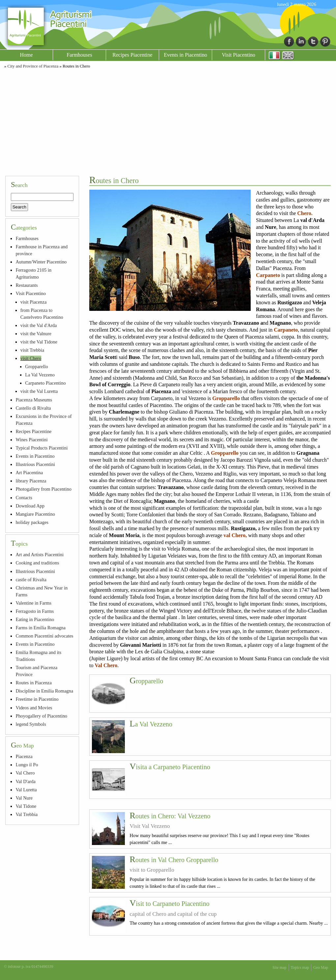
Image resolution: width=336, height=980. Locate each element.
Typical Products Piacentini (42, 448)
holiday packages (32, 522)
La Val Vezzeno (151, 724)
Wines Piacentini (31, 440)
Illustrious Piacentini (35, 464)
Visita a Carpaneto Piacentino (170, 767)
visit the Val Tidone (39, 342)
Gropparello (147, 681)
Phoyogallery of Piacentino (41, 716)
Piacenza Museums (34, 400)
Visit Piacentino (238, 55)
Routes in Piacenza (34, 683)
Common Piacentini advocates (44, 636)
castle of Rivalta (31, 580)
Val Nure (24, 798)
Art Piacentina (29, 473)
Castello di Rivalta (33, 408)
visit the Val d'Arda (39, 325)
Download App (30, 506)
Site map (279, 967)
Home (26, 55)
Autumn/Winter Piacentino (41, 262)
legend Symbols (31, 724)
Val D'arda (26, 781)
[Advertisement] (168, 121)
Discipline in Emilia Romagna (44, 691)
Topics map (300, 967)
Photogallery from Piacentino (43, 489)
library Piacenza (31, 481)
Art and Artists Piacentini (40, 555)
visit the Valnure (36, 334)
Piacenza (24, 756)
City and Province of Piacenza (33, 66)
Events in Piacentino (185, 55)
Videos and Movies (34, 708)
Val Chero (25, 773)
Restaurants (27, 285)
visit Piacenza (34, 302)
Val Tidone (26, 806)
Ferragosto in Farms (35, 611)
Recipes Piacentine (132, 55)
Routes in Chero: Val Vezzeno (170, 816)
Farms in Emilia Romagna (40, 628)
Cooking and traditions (37, 563)
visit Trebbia (32, 350)
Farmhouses (79, 55)
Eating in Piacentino (35, 619)
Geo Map (321, 967)
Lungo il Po (27, 765)
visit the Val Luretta (39, 391)
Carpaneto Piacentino (45, 383)
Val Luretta (26, 790)
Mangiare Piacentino (35, 514)
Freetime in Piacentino (37, 699)
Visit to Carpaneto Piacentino (170, 904)
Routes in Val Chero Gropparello (174, 860)
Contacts (24, 498)
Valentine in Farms (33, 603)
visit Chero (31, 358)
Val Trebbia (27, 814)
